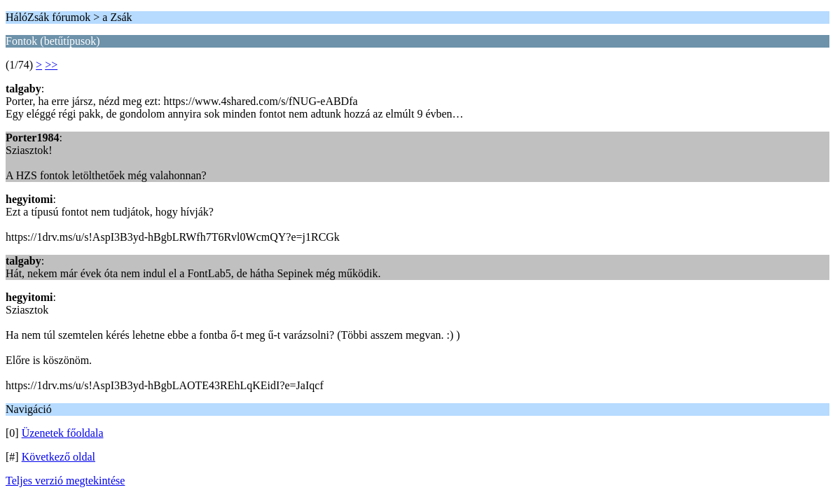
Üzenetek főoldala (63, 433)
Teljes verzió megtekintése (65, 481)
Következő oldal (58, 457)
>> (51, 65)
